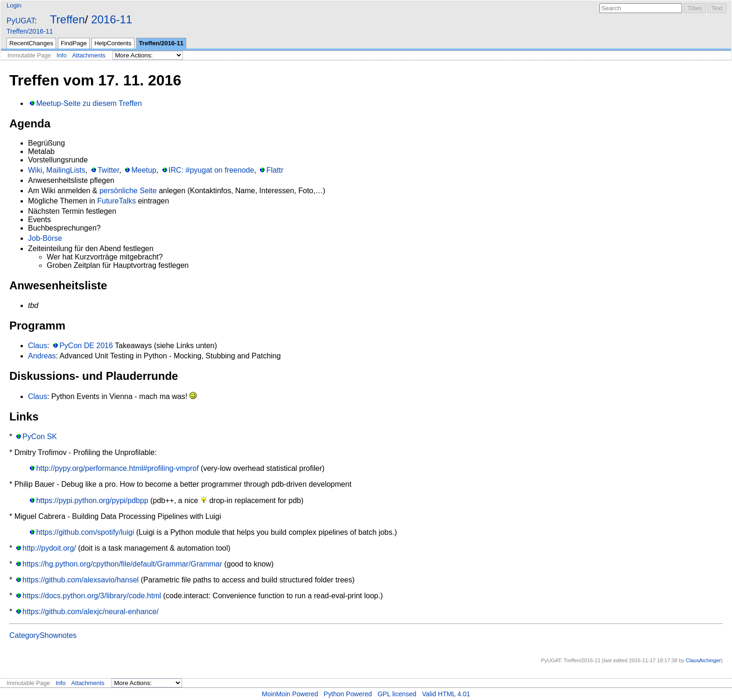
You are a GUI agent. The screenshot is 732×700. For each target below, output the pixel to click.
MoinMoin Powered (290, 694)
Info (61, 55)
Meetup (144, 170)
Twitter (108, 170)
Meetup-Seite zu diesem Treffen (89, 103)
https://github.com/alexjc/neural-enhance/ (91, 612)
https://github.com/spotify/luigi (85, 532)
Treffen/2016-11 (30, 31)
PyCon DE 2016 (86, 346)
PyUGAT (21, 21)
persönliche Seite (128, 191)
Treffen (67, 19)
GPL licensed (397, 694)
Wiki (35, 170)
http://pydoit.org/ (49, 548)
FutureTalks (116, 201)
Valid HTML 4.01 (446, 694)
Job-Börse (45, 238)
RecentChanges (31, 43)
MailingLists (66, 170)
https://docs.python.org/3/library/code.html (92, 596)
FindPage (74, 43)
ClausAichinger (703, 660)
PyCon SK (40, 437)
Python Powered (348, 694)
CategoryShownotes (43, 635)
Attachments (89, 55)
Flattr (275, 170)
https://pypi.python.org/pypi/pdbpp (92, 500)
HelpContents (113, 43)
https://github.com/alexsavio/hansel (81, 580)
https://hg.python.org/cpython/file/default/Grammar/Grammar (122, 564)
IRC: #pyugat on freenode (211, 170)
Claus (38, 346)
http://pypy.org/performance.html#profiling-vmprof (117, 468)
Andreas (42, 356)
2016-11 (112, 19)
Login (14, 5)
